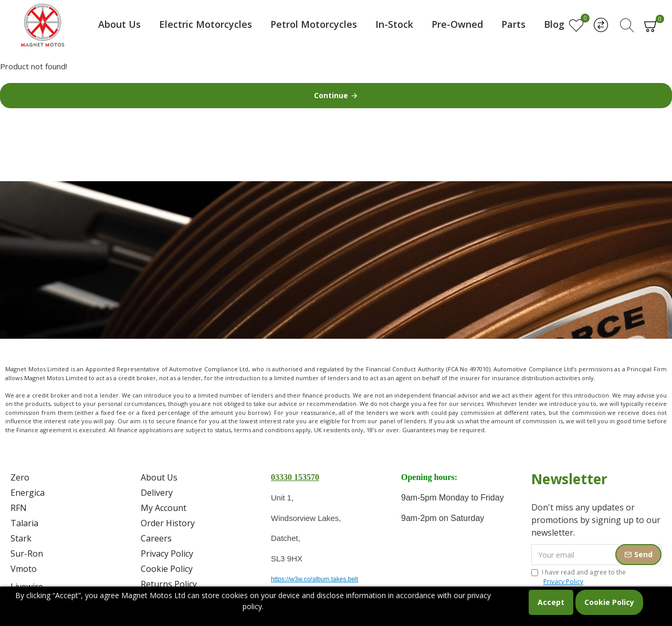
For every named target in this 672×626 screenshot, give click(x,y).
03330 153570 (295, 477)
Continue (331, 95)
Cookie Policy (609, 602)
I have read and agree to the (579, 577)
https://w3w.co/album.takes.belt (314, 579)
